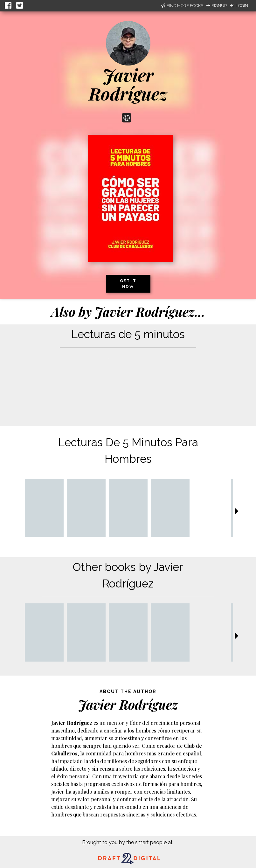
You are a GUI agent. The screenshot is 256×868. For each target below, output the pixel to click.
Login (239, 6)
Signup (217, 6)
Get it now (128, 284)
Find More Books (182, 6)
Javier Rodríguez (128, 84)
